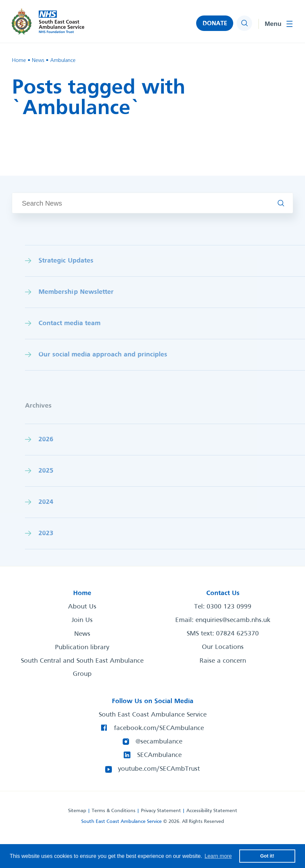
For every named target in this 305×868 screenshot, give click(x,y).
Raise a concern (223, 661)
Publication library (82, 647)
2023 (59, 533)
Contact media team (83, 323)
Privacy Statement (161, 810)
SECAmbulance (159, 755)
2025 (59, 471)
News (82, 634)
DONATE (215, 24)
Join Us (82, 620)
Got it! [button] (267, 856)
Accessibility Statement (212, 810)
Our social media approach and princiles (116, 355)
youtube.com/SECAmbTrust (159, 768)
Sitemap (77, 810)
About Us (82, 607)
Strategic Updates (79, 261)
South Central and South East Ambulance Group (82, 667)
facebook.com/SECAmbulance (159, 728)
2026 (59, 439)
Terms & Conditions (114, 810)
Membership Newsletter (89, 292)
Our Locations (223, 647)
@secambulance (159, 741)
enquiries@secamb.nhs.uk (233, 620)
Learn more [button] (218, 856)
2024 (59, 502)
